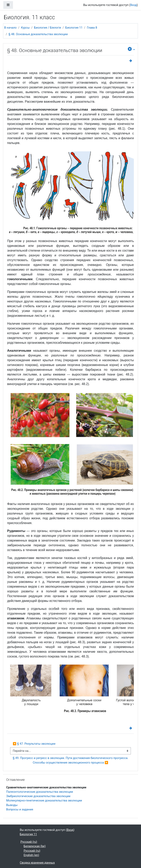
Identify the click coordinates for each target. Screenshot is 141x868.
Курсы (25, 28)
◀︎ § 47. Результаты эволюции (34, 744)
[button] (131, 49)
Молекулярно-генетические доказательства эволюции (44, 800)
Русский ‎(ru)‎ (29, 842)
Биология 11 (74, 28)
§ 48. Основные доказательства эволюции (38, 34)
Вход (134, 5)
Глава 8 (92, 28)
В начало (10, 28)
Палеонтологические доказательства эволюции (40, 792)
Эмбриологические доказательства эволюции (38, 796)
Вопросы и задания (20, 809)
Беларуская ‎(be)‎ (35, 846)
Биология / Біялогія (47, 28)
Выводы (12, 805)
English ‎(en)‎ (31, 855)
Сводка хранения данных (37, 863)
